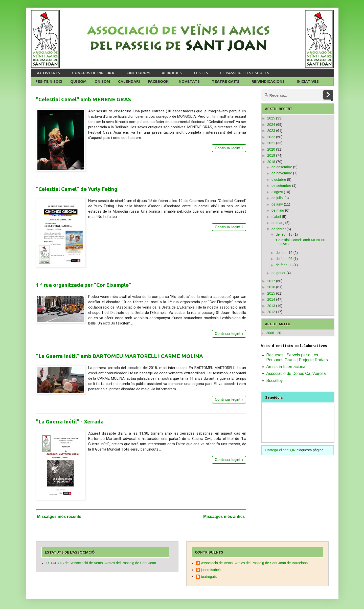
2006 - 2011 (276, 333)
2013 (271, 306)
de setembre (281, 186)
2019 (271, 155)
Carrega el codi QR (281, 450)
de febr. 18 (284, 234)
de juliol (277, 198)
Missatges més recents (59, 516)
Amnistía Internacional (286, 367)
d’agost (277, 192)
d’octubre (279, 179)
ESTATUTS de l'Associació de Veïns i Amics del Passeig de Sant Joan (101, 563)
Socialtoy (275, 381)
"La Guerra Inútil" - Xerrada (70, 421)
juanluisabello (212, 570)
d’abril (276, 217)
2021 (271, 143)
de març (278, 223)
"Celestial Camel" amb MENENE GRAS (83, 99)
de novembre (282, 173)
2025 (271, 118)
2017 (271, 281)
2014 (271, 299)
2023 (271, 131)
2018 (271, 162)
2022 (271, 137)
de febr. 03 (284, 265)
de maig (278, 210)
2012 (271, 312)
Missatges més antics (224, 516)
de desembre (282, 167)
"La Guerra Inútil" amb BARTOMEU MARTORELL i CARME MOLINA (119, 356)
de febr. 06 (284, 259)
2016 (271, 287)
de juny (277, 204)
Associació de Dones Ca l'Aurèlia (296, 373)
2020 (271, 149)
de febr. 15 (284, 253)
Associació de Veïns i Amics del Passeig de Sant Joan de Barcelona (254, 563)
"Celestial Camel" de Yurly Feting (77, 189)
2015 (271, 293)
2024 (271, 125)
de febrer (279, 229)
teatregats (209, 577)
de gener (278, 273)
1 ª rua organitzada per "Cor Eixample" (84, 285)
